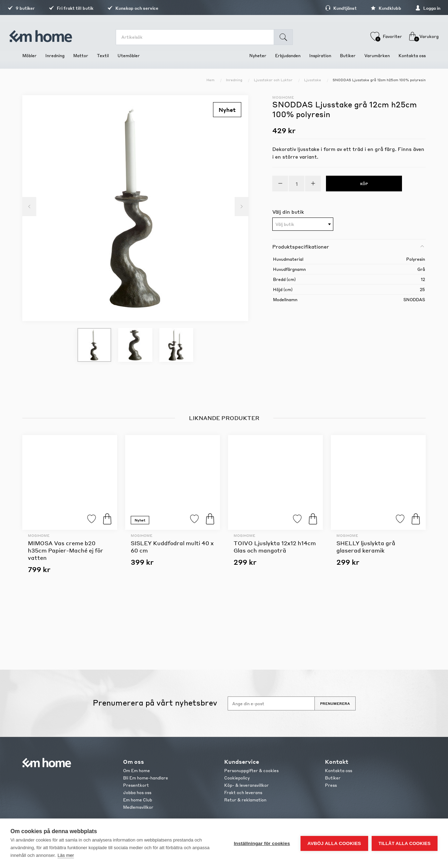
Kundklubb (371, 8)
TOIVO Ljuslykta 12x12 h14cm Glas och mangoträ (275, 547)
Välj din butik (288, 212)
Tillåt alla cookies (405, 843)
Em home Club (138, 800)
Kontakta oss (339, 771)
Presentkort (136, 785)
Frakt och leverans (243, 793)
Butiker (333, 778)
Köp (107, 519)
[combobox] (303, 224)
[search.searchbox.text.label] (198, 37)
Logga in (413, 8)
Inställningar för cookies (262, 843)
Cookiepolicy (237, 778)
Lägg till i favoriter (92, 519)
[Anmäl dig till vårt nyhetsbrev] (271, 703)
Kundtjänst (326, 8)
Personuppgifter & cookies (251, 771)
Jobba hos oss (137, 793)
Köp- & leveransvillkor (246, 785)
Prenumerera (335, 703)
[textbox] (303, 224)
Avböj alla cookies (334, 843)
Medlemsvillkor (138, 807)
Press (331, 785)
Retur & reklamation (245, 800)
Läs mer (66, 855)
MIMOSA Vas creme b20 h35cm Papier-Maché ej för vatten (66, 550)
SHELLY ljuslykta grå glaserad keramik (366, 547)
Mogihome (283, 97)
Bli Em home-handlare (146, 778)
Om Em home (136, 771)
